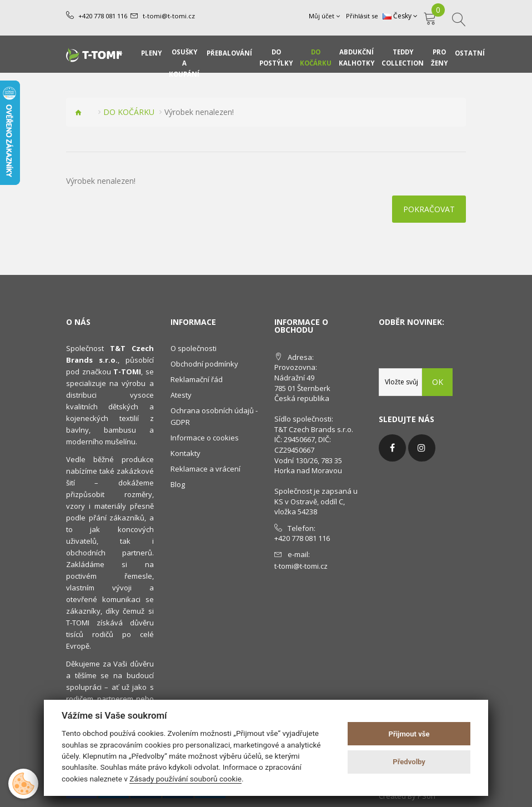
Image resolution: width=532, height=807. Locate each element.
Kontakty (185, 453)
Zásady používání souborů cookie (185, 779)
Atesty (181, 395)
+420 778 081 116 (103, 16)
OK (438, 382)
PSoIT (427, 796)
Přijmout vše (409, 734)
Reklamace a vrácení (205, 469)
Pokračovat (429, 209)
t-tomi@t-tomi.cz (168, 16)
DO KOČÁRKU (129, 112)
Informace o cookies (205, 438)
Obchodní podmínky (204, 364)
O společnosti (194, 348)
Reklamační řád (197, 379)
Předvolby (409, 762)
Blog (178, 484)
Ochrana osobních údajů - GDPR (214, 416)
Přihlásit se (362, 16)
